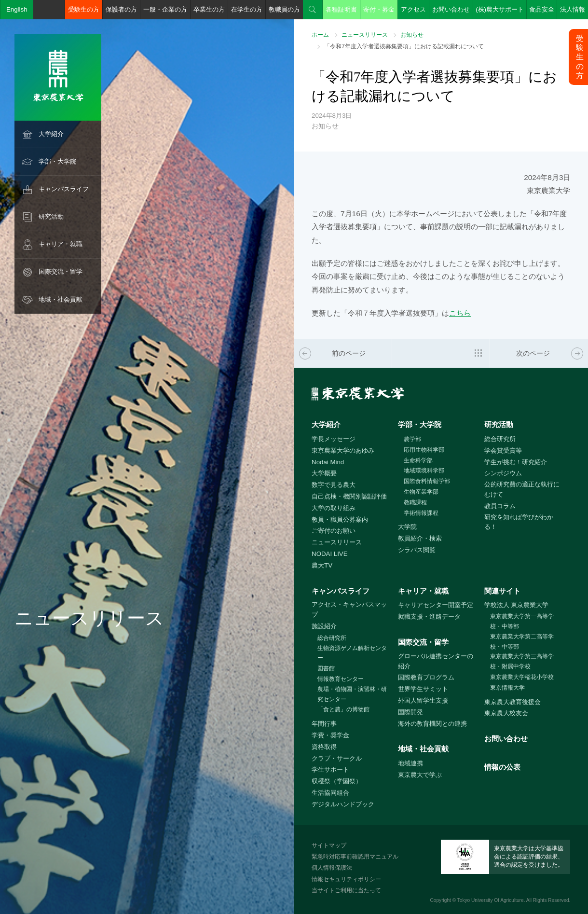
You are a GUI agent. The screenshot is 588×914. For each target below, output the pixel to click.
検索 (313, 10)
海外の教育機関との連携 (432, 724)
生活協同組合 (330, 793)
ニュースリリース (365, 35)
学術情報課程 (421, 513)
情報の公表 (502, 767)
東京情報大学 (507, 688)
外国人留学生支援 (423, 700)
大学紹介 (51, 134)
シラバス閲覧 (417, 550)
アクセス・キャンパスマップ (349, 609)
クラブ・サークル (337, 758)
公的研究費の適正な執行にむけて (522, 489)
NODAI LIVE (329, 554)
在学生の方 (247, 9)
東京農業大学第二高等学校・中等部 (522, 642)
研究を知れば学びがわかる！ (519, 522)
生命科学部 (418, 460)
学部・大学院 (57, 161)
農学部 (412, 439)
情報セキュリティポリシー (346, 879)
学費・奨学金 (330, 735)
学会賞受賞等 (503, 450)
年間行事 (324, 724)
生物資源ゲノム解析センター (352, 653)
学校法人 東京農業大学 (517, 605)
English (17, 9)
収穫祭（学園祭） (337, 781)
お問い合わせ (451, 9)
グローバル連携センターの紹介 (436, 661)
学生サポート (330, 769)
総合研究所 (500, 439)
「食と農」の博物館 (343, 709)
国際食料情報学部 (427, 481)
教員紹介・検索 (420, 538)
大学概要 (324, 473)
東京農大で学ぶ (420, 775)
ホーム (320, 35)
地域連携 (410, 763)
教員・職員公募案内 (340, 519)
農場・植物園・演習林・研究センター (352, 694)
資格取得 (324, 747)
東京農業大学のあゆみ (343, 450)
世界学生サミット (423, 689)
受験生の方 (84, 9)
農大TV (322, 565)
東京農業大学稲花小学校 (522, 677)
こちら (460, 313)
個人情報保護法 (332, 868)
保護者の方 (121, 9)
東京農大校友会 (506, 713)
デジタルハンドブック (343, 804)
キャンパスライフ (64, 189)
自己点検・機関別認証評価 (349, 496)
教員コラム (500, 506)
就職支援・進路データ (429, 616)
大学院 (407, 527)
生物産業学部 (421, 492)
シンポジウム (503, 473)
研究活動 (51, 216)
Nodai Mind (328, 462)
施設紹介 (324, 626)
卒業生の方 (209, 9)
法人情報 (573, 9)
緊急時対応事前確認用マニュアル (355, 857)
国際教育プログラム (426, 677)
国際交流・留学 (61, 271)
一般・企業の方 (165, 9)
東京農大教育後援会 (513, 702)
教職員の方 (284, 9)
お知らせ (412, 35)
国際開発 (410, 712)
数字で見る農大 (334, 485)
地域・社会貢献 (61, 299)
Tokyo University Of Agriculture (491, 900)
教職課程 (415, 502)
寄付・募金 (379, 9)
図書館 (326, 668)
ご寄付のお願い (334, 531)
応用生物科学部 (424, 450)
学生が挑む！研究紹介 (516, 462)
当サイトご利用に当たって (346, 890)
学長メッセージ (334, 439)
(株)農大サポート (500, 9)
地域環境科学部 (424, 471)
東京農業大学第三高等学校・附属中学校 (522, 661)
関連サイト (502, 591)
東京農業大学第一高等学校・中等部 (522, 621)
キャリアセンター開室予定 (436, 605)
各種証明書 (341, 9)
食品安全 (542, 9)
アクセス (413, 9)
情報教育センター (341, 679)
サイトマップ (329, 845)
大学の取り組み (334, 508)
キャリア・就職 (61, 244)
